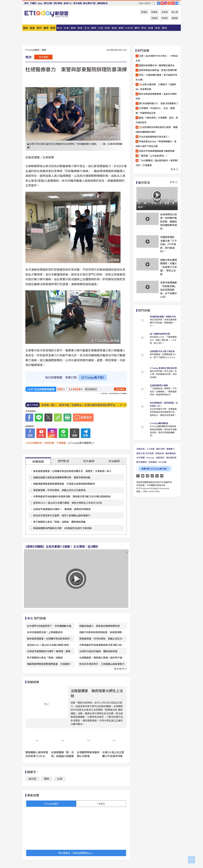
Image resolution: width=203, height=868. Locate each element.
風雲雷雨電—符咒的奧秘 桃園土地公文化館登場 (59, 490)
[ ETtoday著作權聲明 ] (80, 443)
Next (121, 405)
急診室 (32, 779)
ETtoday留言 (51, 804)
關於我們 (160, 449)
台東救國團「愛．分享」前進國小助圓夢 (62, 754)
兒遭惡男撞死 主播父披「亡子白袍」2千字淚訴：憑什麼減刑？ (169, 244)
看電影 (144, 12)
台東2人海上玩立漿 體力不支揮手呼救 (114, 754)
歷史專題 (58, 3)
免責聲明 (153, 462)
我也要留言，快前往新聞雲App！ (76, 853)
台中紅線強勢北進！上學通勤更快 (45, 632)
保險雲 (165, 18)
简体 (26, 3)
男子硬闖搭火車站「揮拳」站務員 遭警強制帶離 (59, 522)
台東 (60, 779)
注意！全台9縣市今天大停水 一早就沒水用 (157, 58)
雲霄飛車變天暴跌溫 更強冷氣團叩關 (158, 70)
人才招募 (151, 449)
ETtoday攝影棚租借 (159, 423)
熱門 (39, 28)
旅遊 (80, 28)
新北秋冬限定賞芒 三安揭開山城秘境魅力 (102, 664)
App (40, 3)
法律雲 (165, 12)
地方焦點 (43, 57)
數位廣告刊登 (89, 3)
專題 (53, 28)
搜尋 (154, 3)
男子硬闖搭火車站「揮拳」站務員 (45, 657)
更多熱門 (121, 669)
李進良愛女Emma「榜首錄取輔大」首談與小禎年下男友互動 (156, 144)
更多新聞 (119, 389)
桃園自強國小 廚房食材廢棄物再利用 (100, 626)
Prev (125, 405)
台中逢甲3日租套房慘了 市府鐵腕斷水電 (49, 626)
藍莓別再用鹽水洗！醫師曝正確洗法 (157, 65)
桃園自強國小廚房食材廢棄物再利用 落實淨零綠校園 (62, 477)
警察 (47, 779)
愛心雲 (175, 12)
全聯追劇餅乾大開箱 (159, 385)
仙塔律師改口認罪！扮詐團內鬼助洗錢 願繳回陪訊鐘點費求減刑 (169, 221)
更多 (175, 169)
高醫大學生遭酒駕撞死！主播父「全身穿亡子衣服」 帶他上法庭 (169, 267)
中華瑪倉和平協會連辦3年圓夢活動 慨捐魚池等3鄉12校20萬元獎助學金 (72, 496)
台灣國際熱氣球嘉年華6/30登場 (88, 754)
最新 (26, 28)
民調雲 (154, 12)
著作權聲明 (142, 462)
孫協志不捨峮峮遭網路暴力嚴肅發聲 (157, 151)
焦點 (32, 28)
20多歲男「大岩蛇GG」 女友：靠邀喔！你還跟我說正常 (155, 110)
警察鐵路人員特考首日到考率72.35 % (37, 754)
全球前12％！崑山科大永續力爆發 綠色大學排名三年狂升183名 (68, 503)
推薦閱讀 (38, 461)
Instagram (147, 476)
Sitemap (150, 458)
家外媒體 (78, 3)
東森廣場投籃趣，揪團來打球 (163, 317)
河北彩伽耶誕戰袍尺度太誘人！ (154, 137)
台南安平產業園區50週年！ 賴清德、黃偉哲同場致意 (62, 509)
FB (159, 3)
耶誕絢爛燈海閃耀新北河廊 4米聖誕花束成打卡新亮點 (62, 528)
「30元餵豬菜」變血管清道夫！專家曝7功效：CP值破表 (157, 163)
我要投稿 (141, 449)
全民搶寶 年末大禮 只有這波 (162, 351)
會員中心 (68, 3)
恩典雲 (154, 18)
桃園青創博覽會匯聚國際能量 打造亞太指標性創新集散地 (64, 484)
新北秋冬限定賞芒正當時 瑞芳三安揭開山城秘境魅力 (62, 515)
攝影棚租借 (102, 3)
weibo (173, 3)
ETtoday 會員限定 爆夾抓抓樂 (163, 368)
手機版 (33, 3)
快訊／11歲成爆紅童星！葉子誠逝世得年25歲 (156, 77)
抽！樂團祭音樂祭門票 (160, 334)
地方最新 (89, 461)
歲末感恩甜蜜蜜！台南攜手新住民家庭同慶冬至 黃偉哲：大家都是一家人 (72, 471)
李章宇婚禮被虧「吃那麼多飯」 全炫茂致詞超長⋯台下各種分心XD (169, 290)
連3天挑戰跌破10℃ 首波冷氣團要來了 (159, 103)
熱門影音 (63, 461)
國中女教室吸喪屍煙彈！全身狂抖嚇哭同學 (156, 96)
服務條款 (160, 458)
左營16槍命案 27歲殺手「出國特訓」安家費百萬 (156, 87)
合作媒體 (141, 458)
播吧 (46, 28)
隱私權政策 (171, 458)
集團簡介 (170, 449)
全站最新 (114, 461)
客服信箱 (160, 453)
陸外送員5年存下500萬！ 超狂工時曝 (63, 405)
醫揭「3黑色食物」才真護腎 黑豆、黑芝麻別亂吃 (157, 120)
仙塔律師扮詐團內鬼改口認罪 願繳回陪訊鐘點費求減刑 (157, 129)
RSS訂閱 (162, 462)
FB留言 (101, 804)
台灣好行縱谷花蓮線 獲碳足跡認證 (98, 651)
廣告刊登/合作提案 (145, 453)
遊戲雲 (175, 18)
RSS (170, 3)
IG (166, 3)
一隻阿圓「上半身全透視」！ (153, 156)
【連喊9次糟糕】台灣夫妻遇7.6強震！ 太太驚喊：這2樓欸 (61, 546)
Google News (177, 3)
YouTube (162, 3)
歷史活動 (48, 3)
